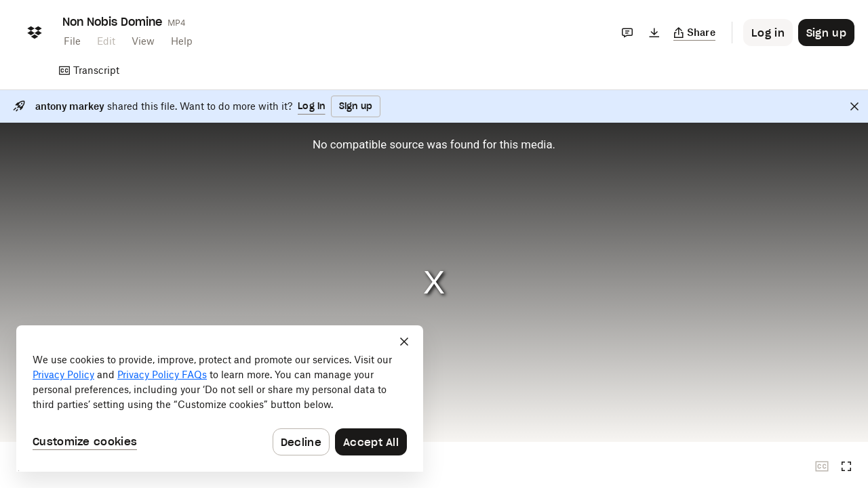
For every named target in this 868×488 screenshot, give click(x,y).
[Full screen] (846, 466)
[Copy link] (695, 33)
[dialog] (220, 399)
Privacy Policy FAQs (162, 374)
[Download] (654, 33)
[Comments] (627, 33)
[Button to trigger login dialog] (768, 33)
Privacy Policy (63, 374)
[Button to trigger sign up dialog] (826, 33)
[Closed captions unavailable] (822, 466)
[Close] (854, 106)
